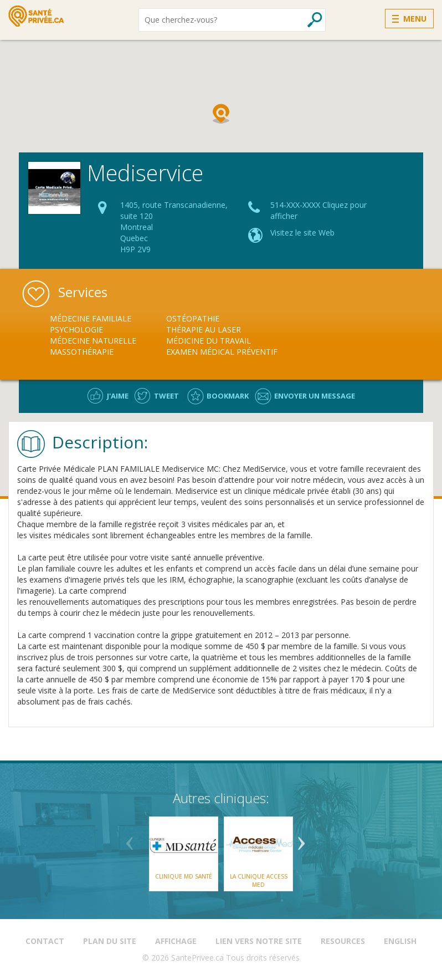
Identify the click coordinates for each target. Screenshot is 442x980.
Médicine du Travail (209, 341)
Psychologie (76, 330)
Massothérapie (82, 352)
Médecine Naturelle (93, 341)
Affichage (176, 941)
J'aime (118, 396)
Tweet (166, 396)
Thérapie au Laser (204, 330)
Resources (343, 941)
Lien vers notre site (259, 941)
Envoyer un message (315, 396)
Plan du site (110, 941)
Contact (45, 941)
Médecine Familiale (91, 318)
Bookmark (228, 396)
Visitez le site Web (302, 233)
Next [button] (301, 839)
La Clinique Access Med (259, 880)
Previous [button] (130, 839)
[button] (221, 114)
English (400, 941)
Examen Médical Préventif (222, 352)
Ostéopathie (193, 318)
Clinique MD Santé (184, 876)
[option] (108, 335)
